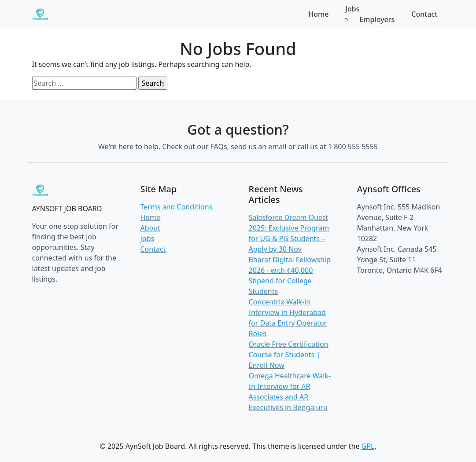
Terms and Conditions (177, 207)
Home (318, 14)
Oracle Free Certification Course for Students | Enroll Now (289, 355)
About (150, 228)
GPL (368, 446)
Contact (424, 14)
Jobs (148, 238)
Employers (377, 19)
